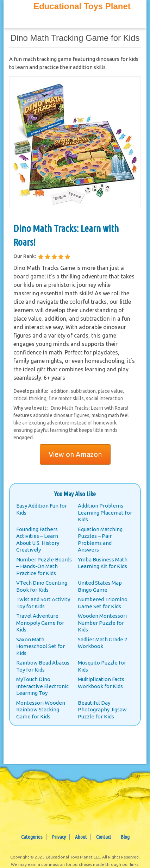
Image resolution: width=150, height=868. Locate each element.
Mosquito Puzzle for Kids (102, 666)
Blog (125, 837)
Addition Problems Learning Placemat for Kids (105, 512)
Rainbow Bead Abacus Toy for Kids (43, 666)
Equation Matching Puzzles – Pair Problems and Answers (100, 540)
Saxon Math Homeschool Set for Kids (40, 646)
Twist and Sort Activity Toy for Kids (43, 603)
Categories (32, 837)
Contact (104, 837)
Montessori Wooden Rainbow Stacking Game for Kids (41, 710)
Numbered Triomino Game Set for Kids (103, 603)
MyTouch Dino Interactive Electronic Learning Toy (42, 686)
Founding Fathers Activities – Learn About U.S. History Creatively (38, 540)
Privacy (59, 837)
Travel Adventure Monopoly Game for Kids (40, 623)
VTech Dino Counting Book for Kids (42, 586)
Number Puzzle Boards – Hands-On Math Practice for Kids (44, 566)
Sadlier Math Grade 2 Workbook (102, 643)
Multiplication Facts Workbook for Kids (101, 683)
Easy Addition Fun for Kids (42, 509)
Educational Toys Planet (82, 6)
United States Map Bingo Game (100, 586)
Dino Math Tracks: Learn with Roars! (66, 235)
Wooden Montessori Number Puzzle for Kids (102, 623)
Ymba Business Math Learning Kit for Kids (103, 563)
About (81, 837)
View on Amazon (75, 454)
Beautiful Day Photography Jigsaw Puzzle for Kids (102, 710)
